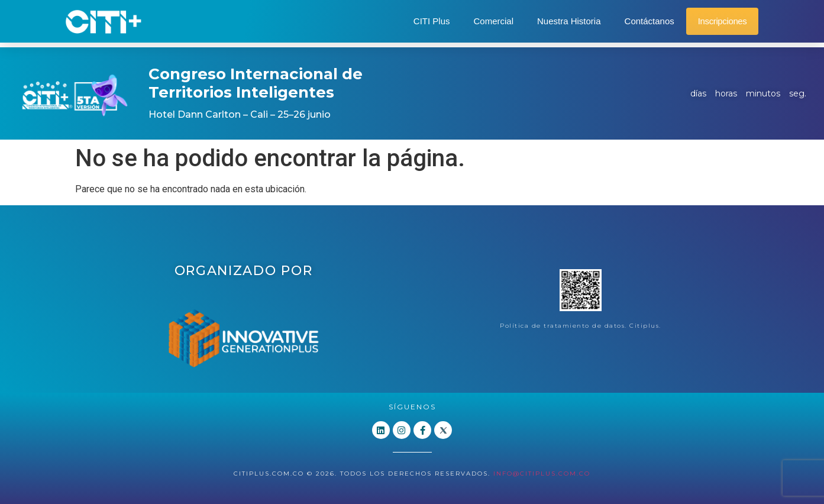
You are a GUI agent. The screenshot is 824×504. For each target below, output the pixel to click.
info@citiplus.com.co (542, 473)
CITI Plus (432, 21)
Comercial (493, 21)
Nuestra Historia (569, 21)
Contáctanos (649, 21)
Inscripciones (723, 21)
